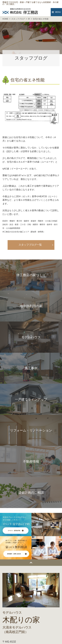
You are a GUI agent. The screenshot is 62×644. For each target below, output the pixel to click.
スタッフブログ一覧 (30, 245)
